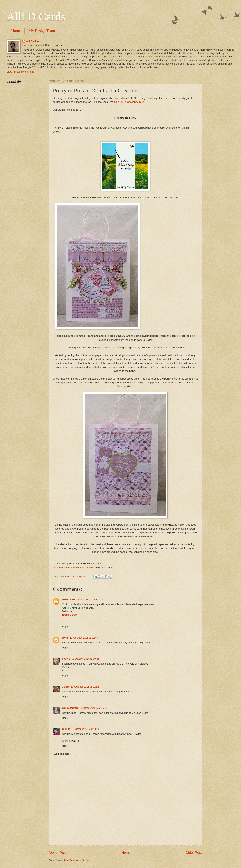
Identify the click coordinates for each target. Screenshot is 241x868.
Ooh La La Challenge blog (129, 102)
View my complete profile (20, 72)
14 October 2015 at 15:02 (93, 708)
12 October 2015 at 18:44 (84, 638)
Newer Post (58, 853)
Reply (65, 627)
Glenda (66, 729)
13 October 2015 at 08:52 (85, 687)
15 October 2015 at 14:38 (85, 729)
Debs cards (69, 599)
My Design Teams (42, 31)
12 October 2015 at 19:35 (85, 659)
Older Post (194, 853)
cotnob (66, 659)
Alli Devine (33, 41)
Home (16, 31)
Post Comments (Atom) (77, 860)
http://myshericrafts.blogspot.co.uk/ (73, 568)
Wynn (65, 638)
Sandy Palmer (70, 708)
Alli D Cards (36, 16)
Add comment (62, 754)
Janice (66, 687)
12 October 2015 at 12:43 (90, 599)
